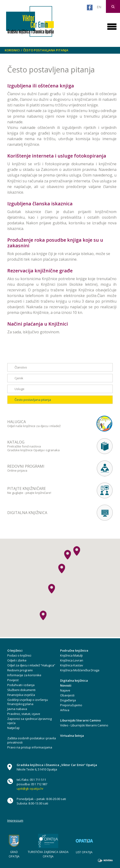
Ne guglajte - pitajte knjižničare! (44, 490)
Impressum (15, 820)
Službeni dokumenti (21, 690)
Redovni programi (20, 670)
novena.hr (105, 860)
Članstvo (21, 367)
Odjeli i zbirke (17, 660)
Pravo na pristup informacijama (30, 747)
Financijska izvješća (21, 695)
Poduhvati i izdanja (21, 685)
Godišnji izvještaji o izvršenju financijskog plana (28, 702)
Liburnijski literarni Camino (80, 720)
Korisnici (12, 50)
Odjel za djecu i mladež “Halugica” (31, 665)
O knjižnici (15, 650)
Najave (65, 690)
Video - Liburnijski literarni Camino (84, 725)
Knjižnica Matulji (71, 655)
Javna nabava (17, 709)
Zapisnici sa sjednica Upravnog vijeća (29, 721)
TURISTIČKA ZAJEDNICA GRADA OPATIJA (48, 854)
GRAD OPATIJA (14, 854)
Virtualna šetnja (72, 736)
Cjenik (19, 378)
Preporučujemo (71, 705)
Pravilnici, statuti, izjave (24, 714)
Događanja (68, 700)
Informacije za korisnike (24, 675)
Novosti (66, 685)
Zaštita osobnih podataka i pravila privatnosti (32, 740)
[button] (62, 569)
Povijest (13, 680)
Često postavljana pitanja (46, 50)
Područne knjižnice (74, 650)
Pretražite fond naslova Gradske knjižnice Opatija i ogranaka (44, 446)
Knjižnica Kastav (72, 665)
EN (99, 7)
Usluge (19, 389)
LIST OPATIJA (84, 852)
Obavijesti (67, 695)
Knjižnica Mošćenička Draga (80, 670)
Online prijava (44, 468)
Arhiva (65, 710)
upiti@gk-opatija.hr (30, 789)
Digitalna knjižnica (74, 680)
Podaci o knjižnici (19, 655)
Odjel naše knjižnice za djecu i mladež (44, 424)
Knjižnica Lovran (72, 660)
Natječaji (13, 728)
